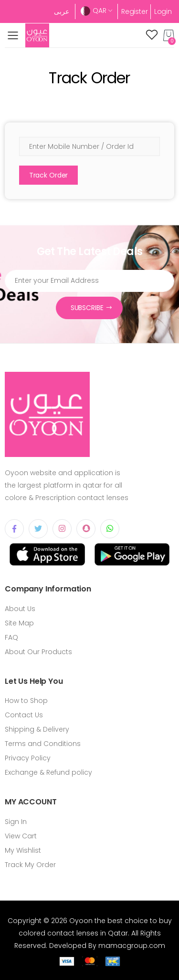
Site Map (19, 623)
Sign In (16, 822)
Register (135, 11)
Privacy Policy (28, 758)
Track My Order (30, 865)
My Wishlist (23, 850)
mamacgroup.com (132, 946)
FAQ (11, 637)
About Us (20, 609)
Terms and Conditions (43, 744)
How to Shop (26, 701)
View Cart (21, 836)
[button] (169, 35)
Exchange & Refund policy (48, 772)
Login (163, 11)
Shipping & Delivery (37, 729)
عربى (62, 11)
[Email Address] (89, 281)
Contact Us (24, 715)
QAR (94, 11)
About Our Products (38, 652)
